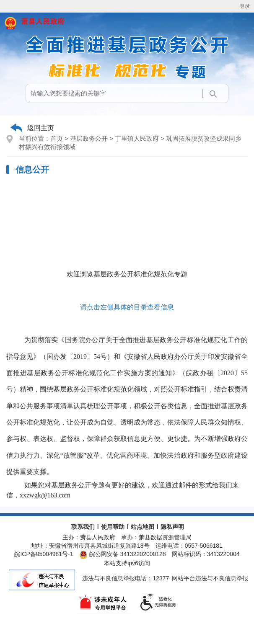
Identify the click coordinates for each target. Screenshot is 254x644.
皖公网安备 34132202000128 (123, 554)
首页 (57, 138)
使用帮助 (113, 527)
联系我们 (83, 527)
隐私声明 (172, 527)
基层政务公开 (89, 138)
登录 (245, 6)
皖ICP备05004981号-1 (44, 554)
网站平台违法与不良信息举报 (210, 578)
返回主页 (41, 128)
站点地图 (143, 527)
